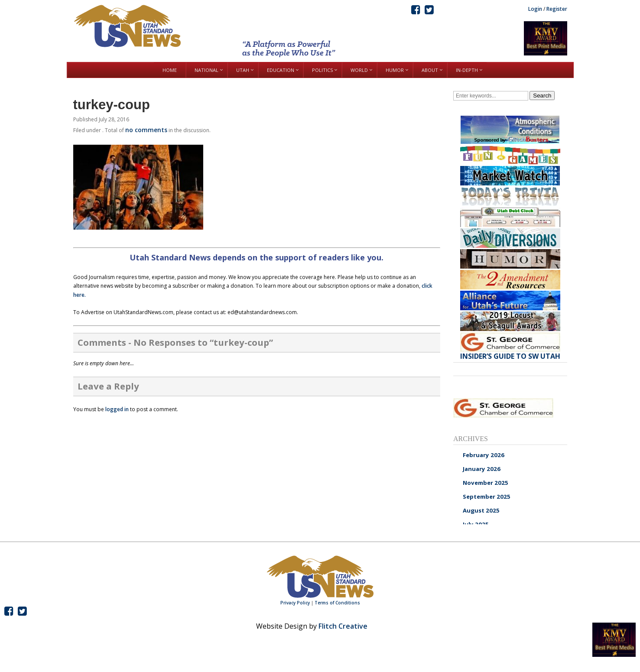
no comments (146, 130)
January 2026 (482, 469)
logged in (117, 409)
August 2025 (481, 510)
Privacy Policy (295, 603)
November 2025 (486, 483)
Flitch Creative (343, 626)
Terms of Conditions (337, 603)
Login (535, 9)
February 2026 (484, 455)
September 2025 (487, 497)
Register (557, 9)
